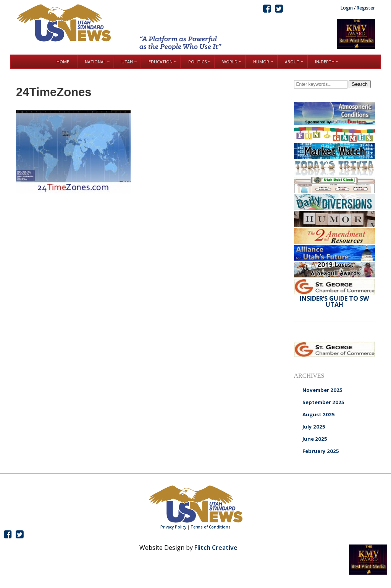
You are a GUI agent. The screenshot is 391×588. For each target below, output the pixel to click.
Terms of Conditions (211, 527)
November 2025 (322, 390)
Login (347, 8)
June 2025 (315, 439)
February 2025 (321, 451)
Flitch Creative (216, 548)
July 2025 (314, 427)
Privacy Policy (173, 527)
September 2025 (323, 402)
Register (366, 8)
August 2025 (319, 414)
